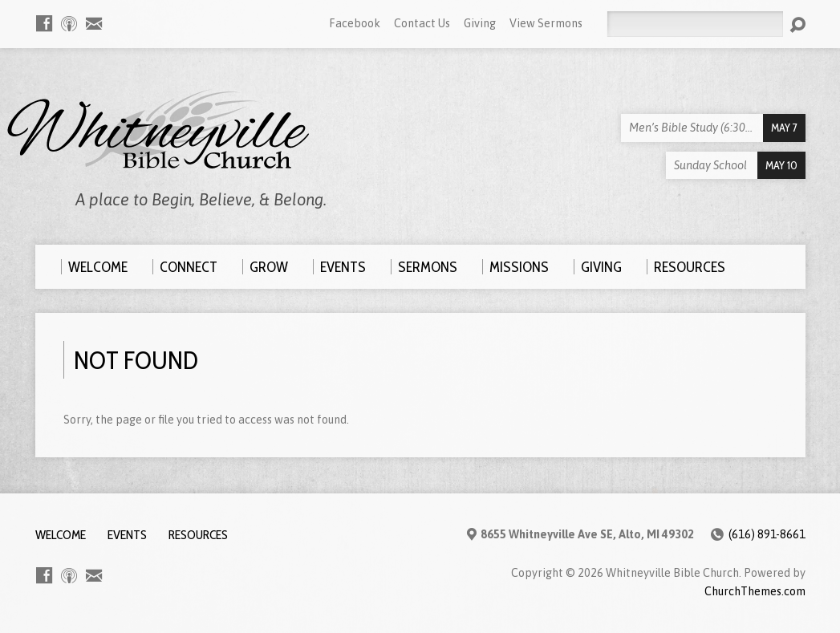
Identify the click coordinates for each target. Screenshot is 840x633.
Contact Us (422, 23)
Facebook (355, 23)
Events (127, 535)
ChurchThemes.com (755, 591)
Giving (480, 23)
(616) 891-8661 (767, 534)
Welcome (61, 535)
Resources (198, 535)
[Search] (695, 24)
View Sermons (546, 23)
